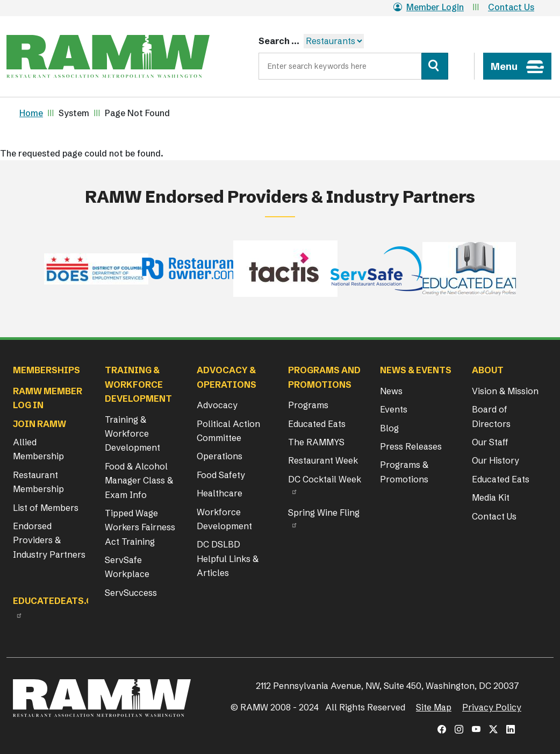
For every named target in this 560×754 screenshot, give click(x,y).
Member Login (429, 7)
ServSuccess (131, 593)
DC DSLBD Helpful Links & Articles (228, 559)
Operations (220, 456)
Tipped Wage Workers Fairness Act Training (140, 527)
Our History (496, 460)
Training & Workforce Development (132, 434)
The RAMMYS (316, 442)
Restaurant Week (323, 460)
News (391, 391)
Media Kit (491, 497)
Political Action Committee (228, 431)
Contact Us (511, 7)
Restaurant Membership (38, 482)
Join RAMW (40, 424)
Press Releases (411, 446)
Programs (308, 405)
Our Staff (490, 442)
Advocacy (217, 405)
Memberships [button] (46, 370)
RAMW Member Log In (48, 398)
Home (31, 113)
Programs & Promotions (404, 472)
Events (394, 409)
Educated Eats (317, 424)
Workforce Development (224, 519)
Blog (389, 428)
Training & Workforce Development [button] (138, 384)
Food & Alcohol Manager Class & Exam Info (139, 481)
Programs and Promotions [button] (324, 377)
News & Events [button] (416, 370)
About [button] (488, 370)
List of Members (46, 508)
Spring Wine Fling (324, 513)
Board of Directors (491, 416)
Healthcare (220, 493)
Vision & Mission (505, 391)
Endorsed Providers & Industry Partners (49, 540)
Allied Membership (38, 449)
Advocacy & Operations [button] (227, 377)
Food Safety (221, 475)
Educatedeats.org (59, 601)
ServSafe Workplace (127, 567)
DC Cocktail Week (325, 479)
